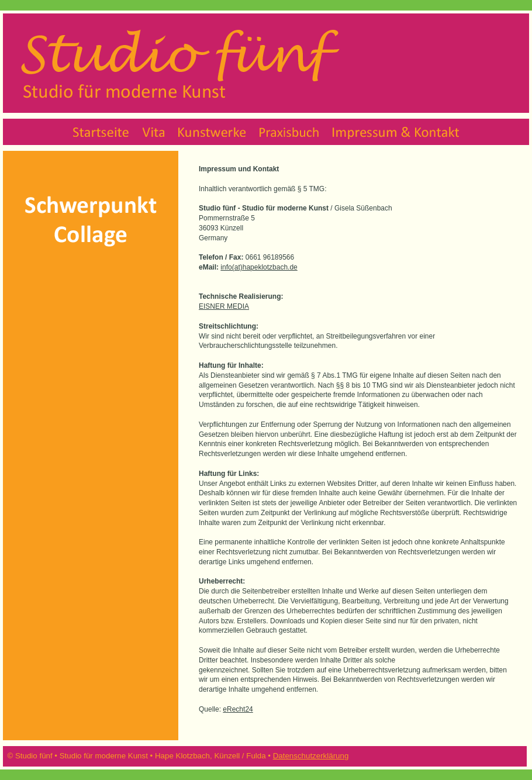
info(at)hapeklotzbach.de (259, 267)
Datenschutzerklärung (311, 756)
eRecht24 (238, 709)
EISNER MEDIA (224, 306)
